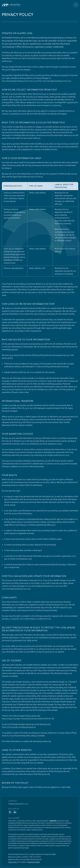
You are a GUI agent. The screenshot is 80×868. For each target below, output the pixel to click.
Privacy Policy (13, 863)
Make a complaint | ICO (14, 619)
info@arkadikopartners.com (58, 455)
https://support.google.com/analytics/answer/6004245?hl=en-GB (28, 719)
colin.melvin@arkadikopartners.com (57, 81)
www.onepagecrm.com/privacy (49, 105)
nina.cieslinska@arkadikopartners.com (17, 81)
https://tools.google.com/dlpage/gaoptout (19, 727)
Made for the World (34, 863)
